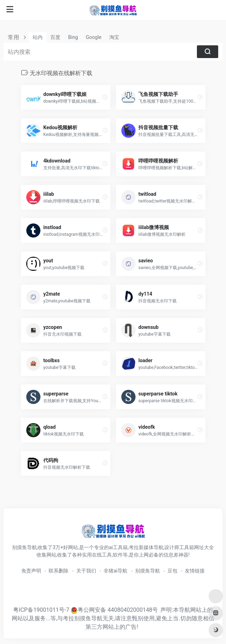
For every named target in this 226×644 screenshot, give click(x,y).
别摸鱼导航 (148, 571)
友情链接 (195, 571)
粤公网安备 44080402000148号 (118, 610)
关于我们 (86, 571)
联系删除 (59, 571)
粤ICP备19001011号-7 (41, 610)
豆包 (172, 571)
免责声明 (31, 571)
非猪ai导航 (115, 571)
